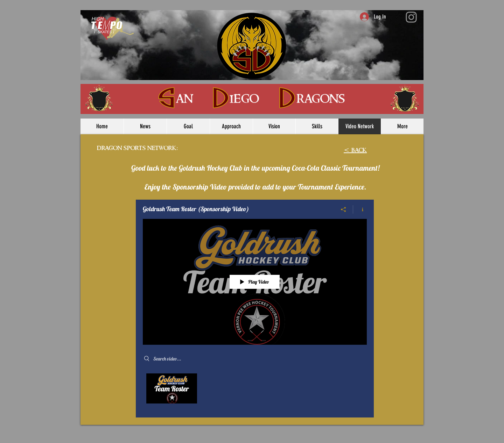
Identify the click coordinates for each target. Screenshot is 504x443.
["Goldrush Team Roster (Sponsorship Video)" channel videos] (255, 390)
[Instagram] (411, 17)
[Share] (344, 209)
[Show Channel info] (360, 209)
